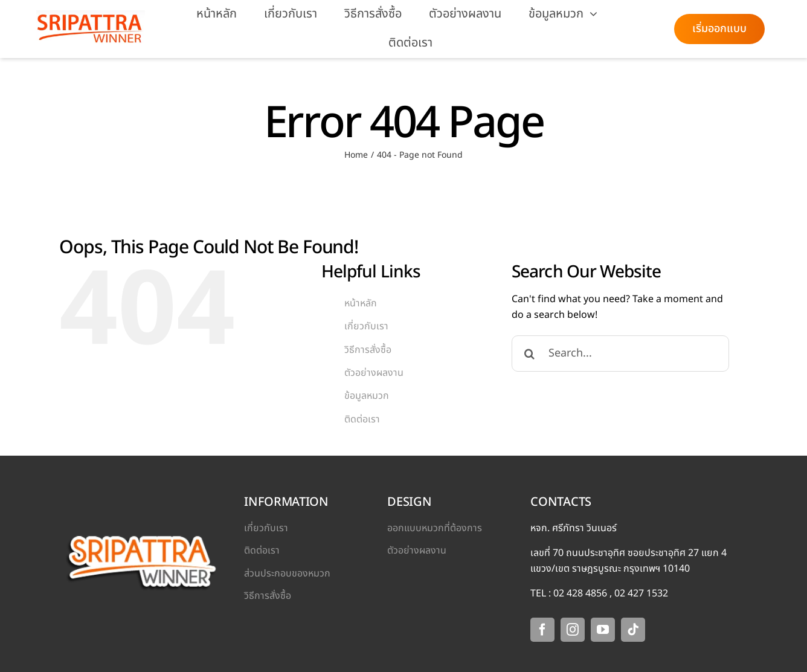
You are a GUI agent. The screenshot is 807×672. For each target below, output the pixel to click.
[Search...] (620, 354)
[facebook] (542, 630)
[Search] (530, 354)
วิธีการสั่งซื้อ (368, 350)
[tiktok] (633, 630)
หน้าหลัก (361, 303)
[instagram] (573, 630)
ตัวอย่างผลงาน (374, 373)
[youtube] (603, 630)
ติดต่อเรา (362, 419)
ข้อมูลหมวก (367, 396)
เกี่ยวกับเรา (366, 326)
